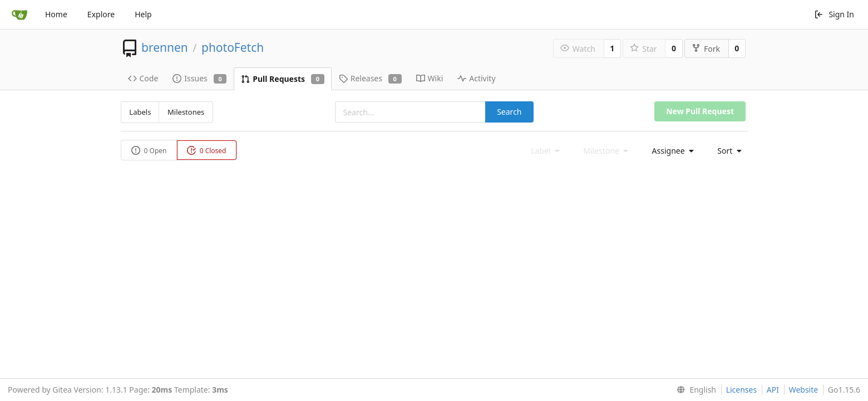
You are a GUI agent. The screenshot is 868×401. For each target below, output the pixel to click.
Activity (476, 78)
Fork (706, 49)
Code (143, 78)
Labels (140, 112)
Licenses (742, 390)
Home (56, 14)
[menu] (670, 151)
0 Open (149, 151)
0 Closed (207, 151)
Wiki (430, 78)
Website (804, 390)
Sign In (834, 14)
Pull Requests (282, 79)
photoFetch (233, 47)
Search (509, 112)
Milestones (186, 112)
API (773, 390)
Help (143, 14)
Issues (199, 78)
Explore (101, 14)
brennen (165, 47)
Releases (370, 78)
